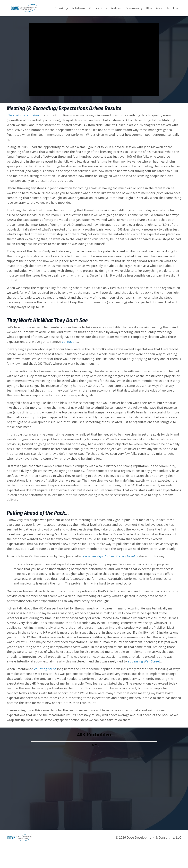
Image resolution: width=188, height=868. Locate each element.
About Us (163, 8)
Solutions (78, 8)
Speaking (61, 8)
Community (134, 8)
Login (177, 8)
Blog (149, 8)
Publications (98, 8)
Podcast (116, 8)
